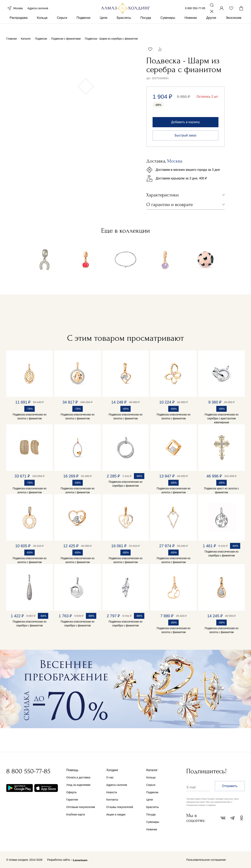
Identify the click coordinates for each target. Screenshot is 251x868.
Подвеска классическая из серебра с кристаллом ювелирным (222, 418)
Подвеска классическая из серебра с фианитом (125, 484)
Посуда (146, 25)
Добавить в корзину (186, 122)
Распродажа (19, 25)
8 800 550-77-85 (195, 11)
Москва (15, 11)
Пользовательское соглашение (206, 860)
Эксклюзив (234, 25)
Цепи (104, 25)
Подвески (83, 25)
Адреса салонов (38, 11)
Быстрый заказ (186, 135)
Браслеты (124, 25)
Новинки (191, 25)
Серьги (62, 25)
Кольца (42, 25)
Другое (211, 25)
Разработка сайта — (60, 860)
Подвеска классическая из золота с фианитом (29, 416)
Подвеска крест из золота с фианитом (222, 490)
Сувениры (168, 25)
